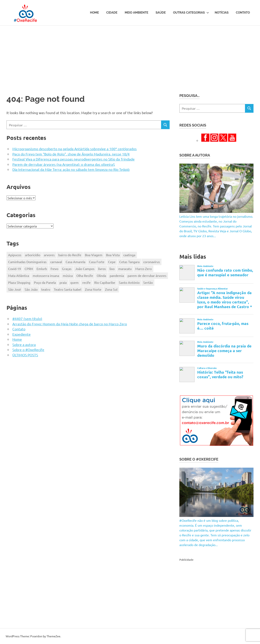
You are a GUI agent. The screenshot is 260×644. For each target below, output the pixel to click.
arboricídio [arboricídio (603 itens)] (33, 255)
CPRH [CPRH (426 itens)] (29, 269)
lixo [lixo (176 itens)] (112, 269)
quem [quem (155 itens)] (74, 282)
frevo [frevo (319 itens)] (54, 269)
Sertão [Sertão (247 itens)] (148, 282)
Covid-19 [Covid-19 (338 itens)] (15, 269)
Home (94, 13)
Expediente (22, 334)
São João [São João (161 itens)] (31, 289)
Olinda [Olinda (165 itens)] (101, 275)
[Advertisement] (130, 56)
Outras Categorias (191, 13)
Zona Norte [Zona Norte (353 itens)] (93, 289)
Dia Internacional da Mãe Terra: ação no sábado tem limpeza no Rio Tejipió (71, 169)
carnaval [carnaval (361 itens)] (56, 262)
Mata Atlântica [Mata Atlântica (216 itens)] (19, 275)
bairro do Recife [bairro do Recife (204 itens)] (70, 255)
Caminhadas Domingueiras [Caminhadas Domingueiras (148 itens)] (27, 262)
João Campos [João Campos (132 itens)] (85, 269)
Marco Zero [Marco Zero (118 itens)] (144, 269)
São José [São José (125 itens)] (15, 289)
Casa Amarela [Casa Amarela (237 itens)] (75, 262)
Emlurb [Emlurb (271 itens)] (42, 269)
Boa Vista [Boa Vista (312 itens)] (113, 255)
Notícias (222, 13)
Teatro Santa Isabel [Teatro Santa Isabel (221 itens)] (68, 289)
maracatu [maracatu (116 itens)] (125, 269)
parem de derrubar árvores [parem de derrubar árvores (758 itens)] (147, 275)
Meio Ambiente (136, 13)
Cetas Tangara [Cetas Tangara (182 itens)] (129, 262)
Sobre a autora (24, 345)
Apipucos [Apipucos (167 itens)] (15, 255)
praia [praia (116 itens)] (63, 282)
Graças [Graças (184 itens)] (67, 269)
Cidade (112, 13)
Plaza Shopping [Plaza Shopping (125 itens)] (19, 282)
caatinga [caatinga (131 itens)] (129, 255)
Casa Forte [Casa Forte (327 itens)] (97, 262)
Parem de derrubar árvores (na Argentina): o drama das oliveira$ (64, 164)
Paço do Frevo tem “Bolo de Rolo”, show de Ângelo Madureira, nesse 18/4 (71, 154)
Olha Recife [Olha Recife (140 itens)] (85, 275)
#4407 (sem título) (27, 319)
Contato (243, 13)
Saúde (161, 13)
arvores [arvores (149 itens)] (49, 255)
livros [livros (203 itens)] (102, 269)
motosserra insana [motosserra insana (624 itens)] (46, 275)
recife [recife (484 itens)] (86, 282)
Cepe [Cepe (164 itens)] (112, 262)
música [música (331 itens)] (68, 275)
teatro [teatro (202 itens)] (46, 289)
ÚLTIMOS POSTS (25, 355)
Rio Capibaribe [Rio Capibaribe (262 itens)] (105, 282)
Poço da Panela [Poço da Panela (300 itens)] (45, 282)
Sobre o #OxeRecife (28, 350)
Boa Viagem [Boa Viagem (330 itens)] (94, 255)
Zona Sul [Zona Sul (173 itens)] (111, 289)
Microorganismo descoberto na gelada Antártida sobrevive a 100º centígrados (75, 149)
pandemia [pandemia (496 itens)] (117, 275)
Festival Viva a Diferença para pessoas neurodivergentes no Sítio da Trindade (74, 159)
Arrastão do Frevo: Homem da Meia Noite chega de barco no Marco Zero (70, 324)
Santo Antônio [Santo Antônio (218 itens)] (129, 282)
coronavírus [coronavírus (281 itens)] (152, 262)
